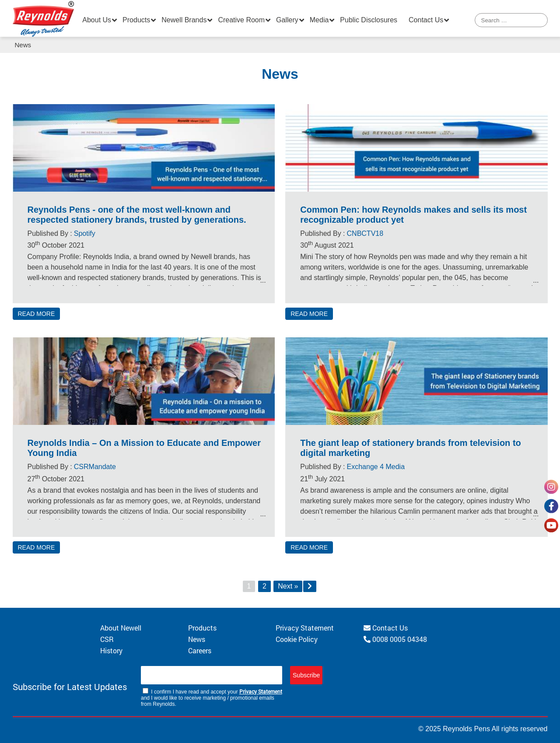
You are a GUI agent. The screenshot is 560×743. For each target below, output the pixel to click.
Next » (288, 586)
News (197, 639)
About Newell (121, 628)
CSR (107, 639)
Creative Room (241, 20)
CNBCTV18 (365, 233)
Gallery (287, 20)
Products (136, 20)
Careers (200, 650)
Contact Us (426, 20)
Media (319, 20)
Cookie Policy (297, 639)
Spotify (85, 233)
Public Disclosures (369, 20)
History (111, 650)
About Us (97, 20)
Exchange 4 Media (376, 467)
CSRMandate (95, 467)
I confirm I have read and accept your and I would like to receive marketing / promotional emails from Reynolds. (212, 697)
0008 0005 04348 (395, 639)
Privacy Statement (305, 628)
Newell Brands (184, 20)
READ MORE (37, 314)
